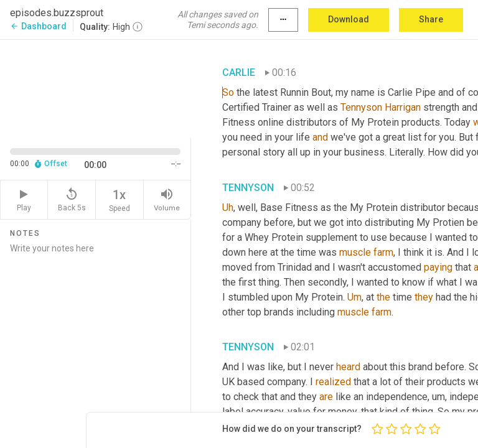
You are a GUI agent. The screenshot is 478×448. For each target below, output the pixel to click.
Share (431, 19)
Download (349, 19)
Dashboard (38, 26)
